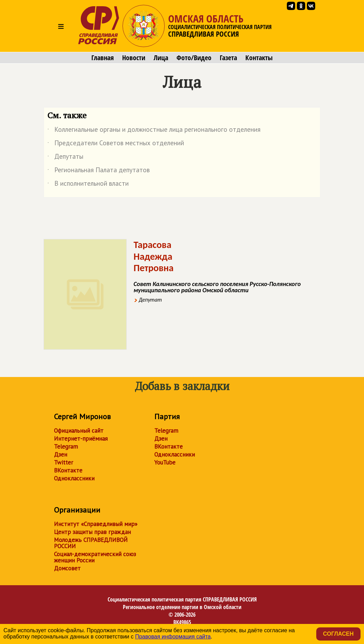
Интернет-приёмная (81, 439)
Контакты (259, 58)
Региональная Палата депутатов (99, 171)
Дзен (61, 454)
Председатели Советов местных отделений (116, 144)
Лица (161, 58)
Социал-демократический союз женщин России (95, 557)
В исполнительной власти (88, 185)
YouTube (165, 462)
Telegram (66, 447)
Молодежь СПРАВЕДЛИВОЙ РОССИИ (91, 543)
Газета (228, 58)
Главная (103, 58)
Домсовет (67, 568)
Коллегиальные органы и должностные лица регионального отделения (154, 131)
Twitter (63, 462)
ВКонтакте (68, 470)
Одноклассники (74, 478)
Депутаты (65, 158)
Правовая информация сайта (173, 637)
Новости (134, 58)
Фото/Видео (194, 58)
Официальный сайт (79, 431)
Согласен (338, 634)
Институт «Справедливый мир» (96, 524)
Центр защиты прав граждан (92, 532)
